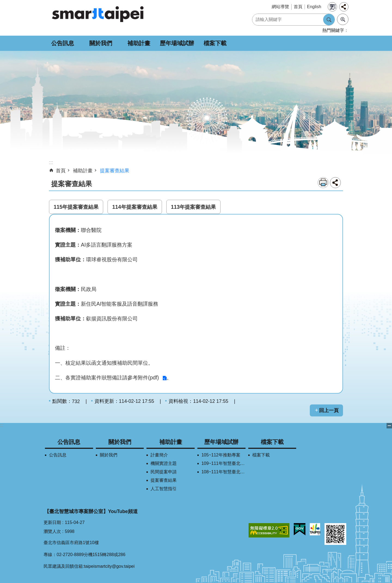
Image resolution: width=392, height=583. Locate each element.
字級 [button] (332, 7)
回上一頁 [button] (329, 410)
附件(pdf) (148, 378)
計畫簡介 (159, 455)
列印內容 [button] (323, 183)
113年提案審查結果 (193, 207)
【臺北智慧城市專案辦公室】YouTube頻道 (91, 511)
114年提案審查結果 (135, 207)
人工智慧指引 (164, 489)
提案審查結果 (115, 171)
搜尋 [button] (329, 20)
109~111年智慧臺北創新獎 (223, 463)
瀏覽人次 (52, 531)
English (314, 7)
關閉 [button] (389, 426)
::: (2, 425)
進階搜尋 (343, 19)
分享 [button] (344, 7)
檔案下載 (215, 43)
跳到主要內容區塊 (3, 3)
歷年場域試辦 (177, 43)
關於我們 (101, 43)
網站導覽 (280, 7)
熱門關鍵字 (333, 30)
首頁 (298, 7)
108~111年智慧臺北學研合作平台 (223, 472)
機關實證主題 (164, 463)
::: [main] (51, 162)
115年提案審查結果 (76, 207)
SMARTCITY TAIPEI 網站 (98, 14)
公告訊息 (63, 43)
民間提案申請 (164, 472)
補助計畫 (139, 43)
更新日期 (52, 522)
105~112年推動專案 (221, 455)
